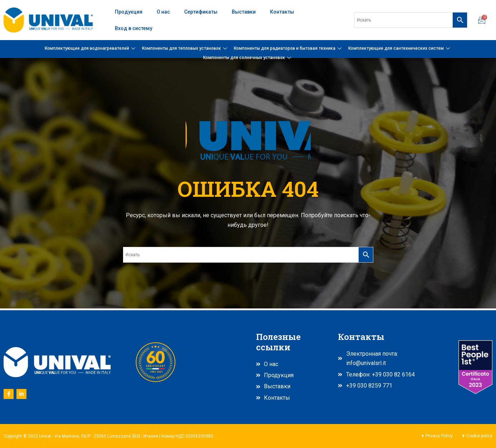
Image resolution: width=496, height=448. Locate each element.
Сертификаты (201, 12)
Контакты (282, 12)
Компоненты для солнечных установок (248, 58)
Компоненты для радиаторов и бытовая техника (289, 48)
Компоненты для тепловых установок (185, 48)
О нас (163, 12)
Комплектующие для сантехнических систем (400, 48)
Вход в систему (134, 28)
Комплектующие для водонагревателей (91, 48)
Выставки (244, 12)
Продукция (129, 12)
